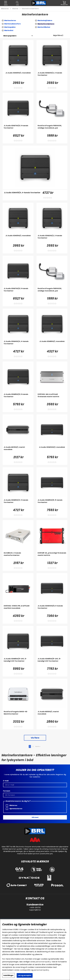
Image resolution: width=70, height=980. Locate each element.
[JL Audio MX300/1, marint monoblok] (18, 450)
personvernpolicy (43, 962)
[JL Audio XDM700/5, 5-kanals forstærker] (18, 129)
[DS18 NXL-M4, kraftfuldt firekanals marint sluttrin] (52, 398)
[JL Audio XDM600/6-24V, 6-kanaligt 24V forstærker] (18, 662)
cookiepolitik (52, 935)
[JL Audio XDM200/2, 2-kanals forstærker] (52, 76)
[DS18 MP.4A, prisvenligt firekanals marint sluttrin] (52, 556)
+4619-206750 (35, 908)
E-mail (6, 781)
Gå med (35, 817)
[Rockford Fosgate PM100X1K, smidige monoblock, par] (52, 129)
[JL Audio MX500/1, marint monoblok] (52, 715)
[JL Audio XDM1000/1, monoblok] (52, 450)
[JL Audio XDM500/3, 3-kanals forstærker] (18, 503)
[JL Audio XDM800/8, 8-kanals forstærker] (52, 503)
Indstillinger (9, 975)
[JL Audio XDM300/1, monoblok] (18, 76)
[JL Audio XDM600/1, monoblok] (52, 345)
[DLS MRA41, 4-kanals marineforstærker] (18, 556)
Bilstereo (5, 9)
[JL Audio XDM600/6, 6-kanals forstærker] (18, 398)
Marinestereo (10, 20)
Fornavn (7, 791)
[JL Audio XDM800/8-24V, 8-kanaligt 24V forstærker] (52, 662)
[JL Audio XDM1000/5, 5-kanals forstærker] (52, 609)
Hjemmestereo (14, 809)
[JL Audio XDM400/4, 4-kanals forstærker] (22, 196)
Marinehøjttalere (45, 20)
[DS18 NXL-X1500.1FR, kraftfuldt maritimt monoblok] (18, 609)
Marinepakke (10, 27)
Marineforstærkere (30, 9)
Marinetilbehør (44, 27)
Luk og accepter (25, 975)
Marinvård (9, 30)
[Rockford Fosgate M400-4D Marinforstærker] (18, 715)
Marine (15, 9)
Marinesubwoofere (12, 24)
